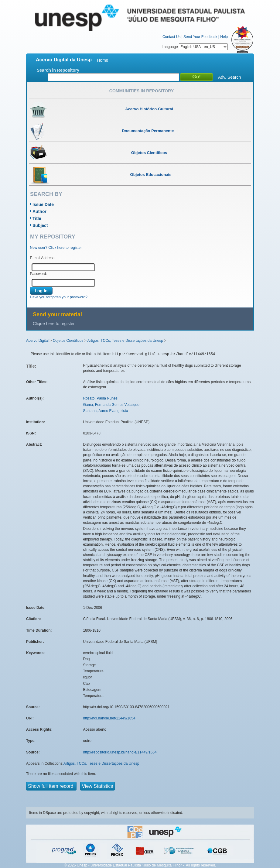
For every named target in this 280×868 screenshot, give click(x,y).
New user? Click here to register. (56, 248)
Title (37, 218)
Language (195, 47)
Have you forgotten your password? (59, 297)
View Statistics (98, 786)
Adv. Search (229, 77)
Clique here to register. (54, 324)
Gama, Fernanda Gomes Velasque (111, 405)
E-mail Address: (43, 258)
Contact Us (171, 37)
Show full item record (51, 786)
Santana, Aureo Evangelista (106, 411)
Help (224, 37)
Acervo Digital (37, 341)
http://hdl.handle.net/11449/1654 (109, 718)
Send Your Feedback (200, 37)
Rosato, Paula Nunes (100, 398)
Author (39, 211)
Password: (39, 274)
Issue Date (43, 204)
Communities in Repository (142, 91)
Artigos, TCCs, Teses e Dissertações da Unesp (125, 341)
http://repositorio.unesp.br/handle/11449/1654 (120, 752)
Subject (40, 225)
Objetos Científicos (68, 341)
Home (102, 60)
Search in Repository (58, 70)
